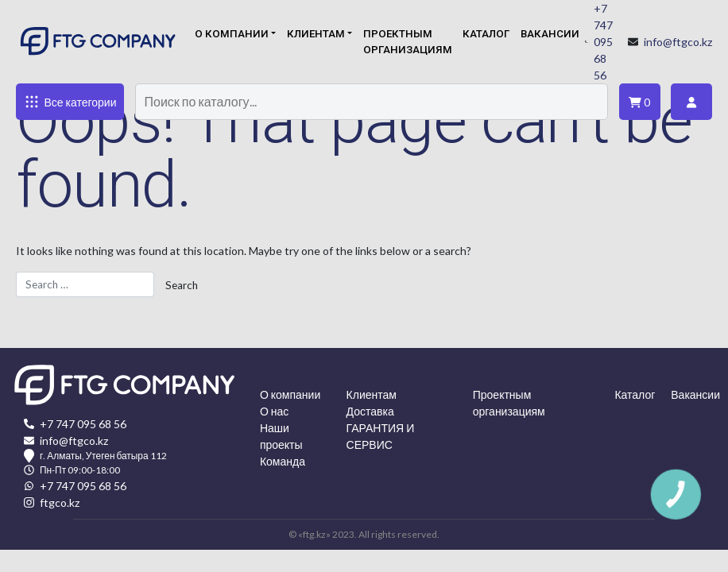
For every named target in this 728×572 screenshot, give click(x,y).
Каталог (486, 34)
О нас (274, 411)
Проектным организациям (408, 42)
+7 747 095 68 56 (603, 42)
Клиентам (316, 34)
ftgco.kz (60, 502)
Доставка (370, 411)
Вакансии (550, 34)
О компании (232, 34)
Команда (283, 461)
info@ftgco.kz (678, 42)
